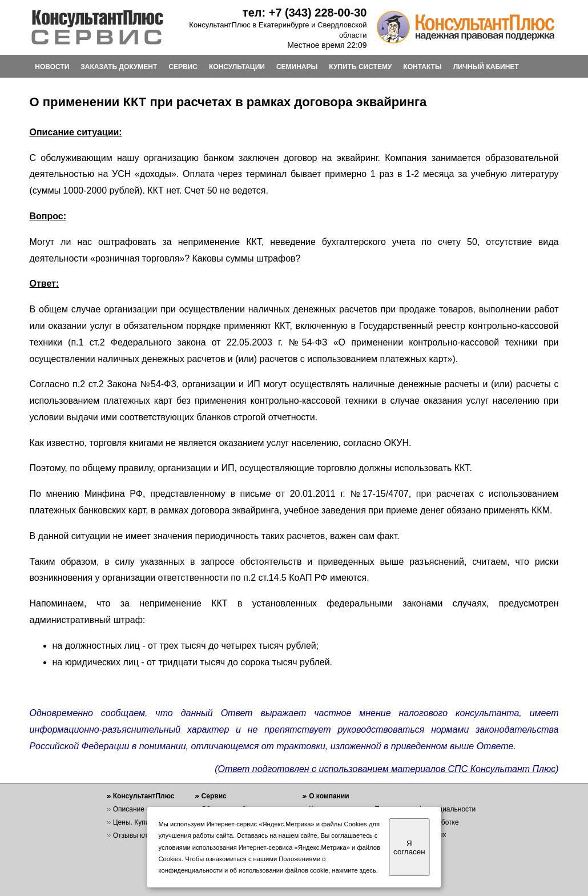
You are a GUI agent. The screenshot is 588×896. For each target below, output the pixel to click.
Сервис (214, 796)
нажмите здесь (354, 870)
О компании (329, 796)
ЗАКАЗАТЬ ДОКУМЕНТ (119, 67)
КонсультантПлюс (144, 796)
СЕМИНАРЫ (297, 67)
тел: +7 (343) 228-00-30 (305, 13)
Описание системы (143, 809)
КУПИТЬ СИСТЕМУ (360, 67)
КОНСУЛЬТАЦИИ (237, 67)
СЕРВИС (183, 67)
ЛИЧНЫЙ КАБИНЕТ (486, 67)
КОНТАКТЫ (422, 67)
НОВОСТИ (52, 67)
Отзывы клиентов (141, 835)
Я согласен (409, 847)
